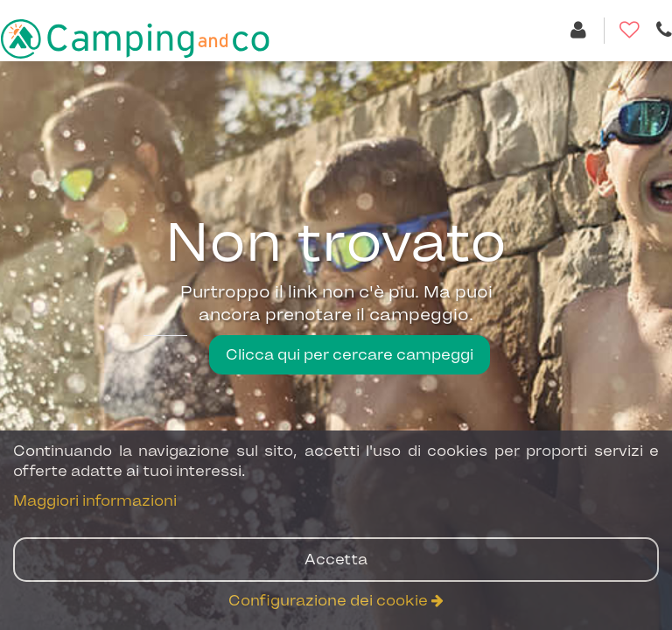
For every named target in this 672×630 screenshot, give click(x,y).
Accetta (336, 559)
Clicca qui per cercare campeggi (350, 354)
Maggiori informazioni (95, 500)
